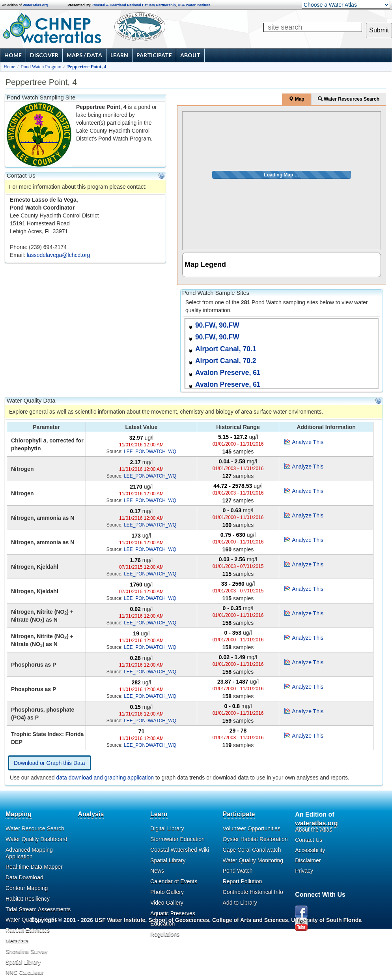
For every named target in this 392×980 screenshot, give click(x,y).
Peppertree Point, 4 (87, 67)
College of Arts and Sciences (250, 920)
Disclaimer (308, 860)
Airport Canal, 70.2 (226, 361)
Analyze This (308, 442)
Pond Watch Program (41, 67)
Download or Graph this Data (49, 763)
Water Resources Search (349, 99)
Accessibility (310, 850)
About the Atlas (314, 830)
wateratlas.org (316, 823)
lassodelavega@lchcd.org (59, 255)
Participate (154, 55)
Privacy (304, 871)
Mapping (19, 814)
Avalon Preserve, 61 (228, 373)
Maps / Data (84, 55)
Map (296, 99)
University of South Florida (326, 920)
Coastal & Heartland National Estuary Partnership (134, 5)
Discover (44, 55)
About (190, 55)
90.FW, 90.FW (217, 325)
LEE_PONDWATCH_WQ (150, 452)
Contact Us (309, 840)
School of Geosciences (179, 920)
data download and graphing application (105, 778)
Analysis (91, 814)
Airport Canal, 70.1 (226, 349)
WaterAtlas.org (35, 5)
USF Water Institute (194, 5)
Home (13, 55)
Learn (119, 55)
